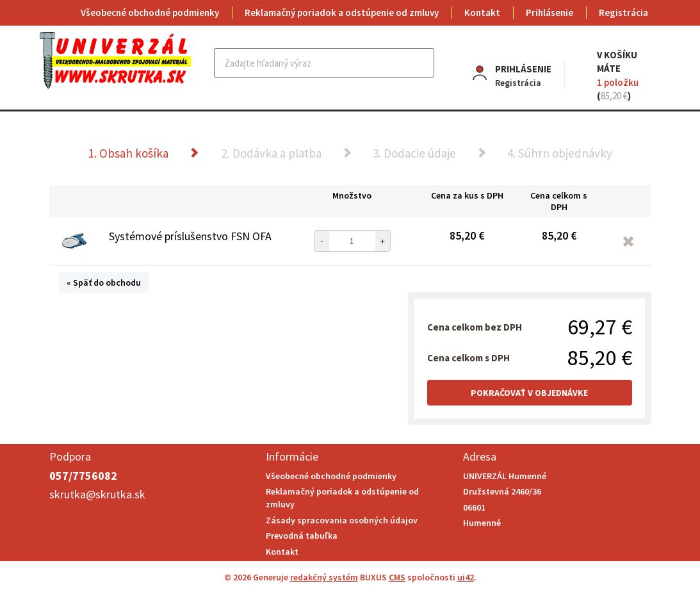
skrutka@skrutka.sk (97, 494)
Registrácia (623, 12)
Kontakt (482, 12)
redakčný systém (324, 577)
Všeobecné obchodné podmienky (150, 12)
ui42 (466, 577)
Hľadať (423, 63)
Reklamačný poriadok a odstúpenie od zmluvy (342, 12)
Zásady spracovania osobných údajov (342, 520)
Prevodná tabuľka (302, 536)
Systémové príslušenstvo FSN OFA (190, 236)
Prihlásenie (549, 12)
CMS (397, 577)
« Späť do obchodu (104, 283)
